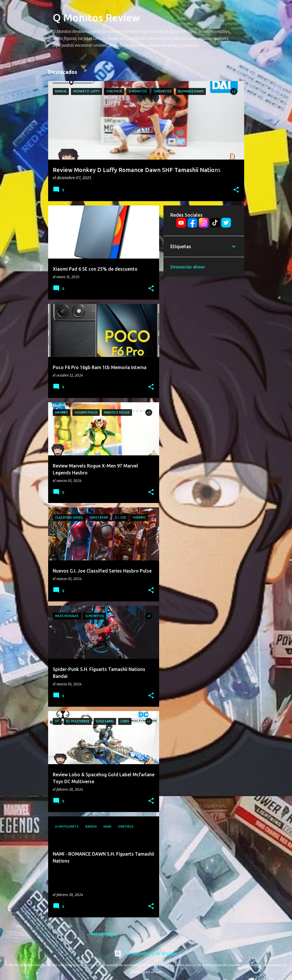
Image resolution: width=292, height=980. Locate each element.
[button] (236, 190)
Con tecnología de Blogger (146, 953)
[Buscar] (241, 18)
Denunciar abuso (188, 267)
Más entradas (104, 934)
